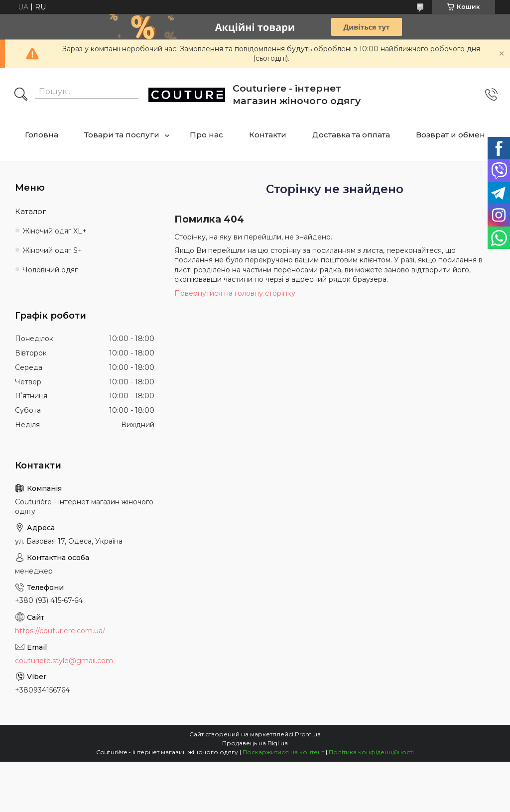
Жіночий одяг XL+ (55, 231)
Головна (42, 135)
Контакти (268, 135)
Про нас (206, 135)
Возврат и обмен (450, 135)
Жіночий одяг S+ (52, 250)
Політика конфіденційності (371, 752)
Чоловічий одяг (50, 270)
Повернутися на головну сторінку (235, 293)
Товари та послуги (122, 135)
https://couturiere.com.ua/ (60, 631)
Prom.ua (308, 734)
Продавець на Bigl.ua (255, 743)
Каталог (31, 211)
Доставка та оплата (351, 135)
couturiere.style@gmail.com (64, 661)
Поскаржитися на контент (283, 752)
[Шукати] (21, 95)
